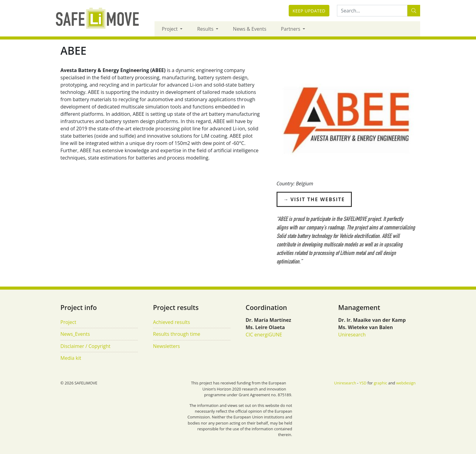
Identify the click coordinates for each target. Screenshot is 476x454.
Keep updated (309, 11)
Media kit (71, 358)
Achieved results (172, 322)
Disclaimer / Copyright (85, 346)
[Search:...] (372, 11)
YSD (363, 383)
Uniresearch (352, 335)
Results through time (177, 334)
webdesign (406, 383)
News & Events (250, 29)
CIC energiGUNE (264, 335)
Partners (291, 29)
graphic (380, 383)
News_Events (75, 334)
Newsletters (167, 346)
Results (206, 29)
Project (170, 29)
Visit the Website (318, 199)
